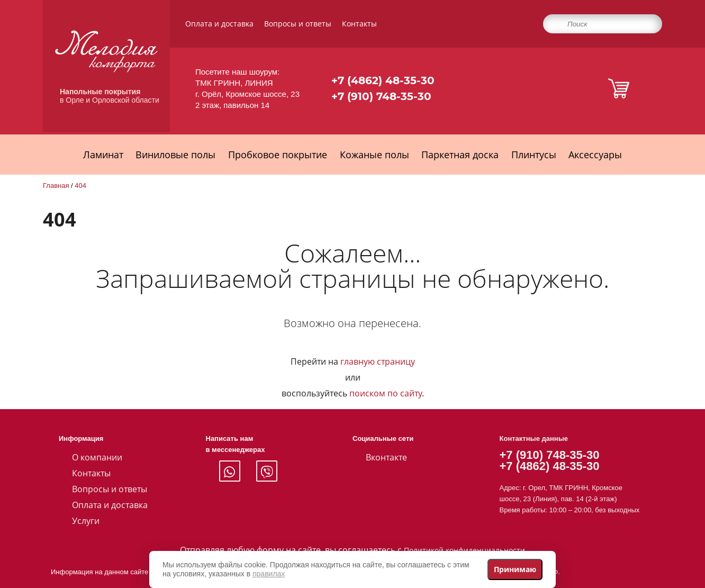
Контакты (359, 24)
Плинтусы (534, 155)
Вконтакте (386, 457)
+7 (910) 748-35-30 (381, 96)
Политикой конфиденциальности (464, 550)
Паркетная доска (460, 155)
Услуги (86, 521)
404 (80, 186)
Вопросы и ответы (298, 24)
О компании (97, 457)
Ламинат (103, 155)
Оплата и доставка (219, 24)
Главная (56, 186)
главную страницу (378, 361)
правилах (269, 574)
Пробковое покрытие (278, 155)
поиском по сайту (386, 393)
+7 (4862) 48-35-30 (383, 80)
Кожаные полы (374, 155)
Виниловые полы (175, 155)
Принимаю (515, 569)
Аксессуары (595, 155)
